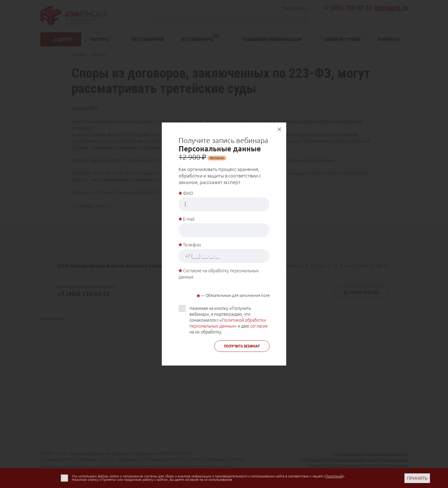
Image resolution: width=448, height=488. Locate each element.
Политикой (334, 476)
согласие (259, 326)
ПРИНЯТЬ (417, 478)
